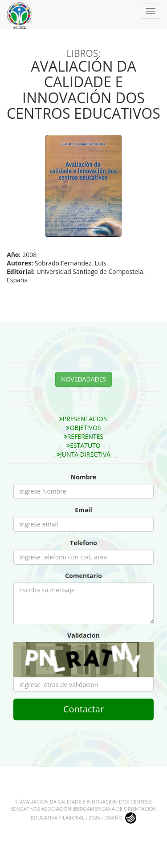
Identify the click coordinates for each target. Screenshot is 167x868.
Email (83, 510)
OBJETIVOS (83, 428)
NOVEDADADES (83, 379)
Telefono (83, 543)
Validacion (83, 635)
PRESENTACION (84, 419)
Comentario (83, 576)
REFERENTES (84, 436)
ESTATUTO (83, 445)
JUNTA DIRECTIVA (83, 454)
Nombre (83, 477)
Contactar (83, 709)
